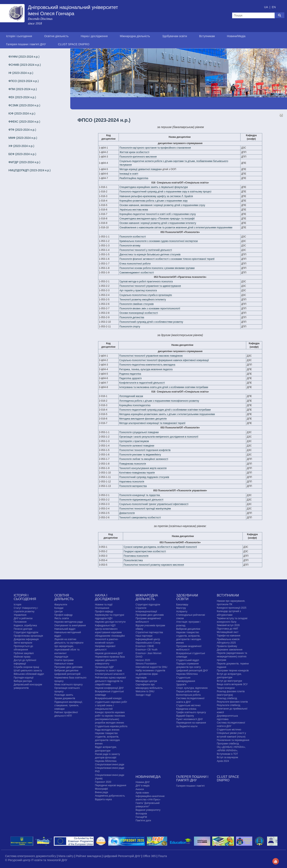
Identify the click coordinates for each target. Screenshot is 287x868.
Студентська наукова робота (111, 726)
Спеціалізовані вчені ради (109, 764)
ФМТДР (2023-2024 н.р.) (24, 162)
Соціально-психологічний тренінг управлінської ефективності (154, 504)
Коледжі (59, 608)
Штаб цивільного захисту (28, 671)
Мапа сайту (66, 856)
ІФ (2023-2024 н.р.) (21, 73)
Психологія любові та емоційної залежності (144, 459)
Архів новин (142, 793)
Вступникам (207, 36)
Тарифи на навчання (228, 636)
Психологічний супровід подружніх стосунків (144, 477)
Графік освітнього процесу (191, 712)
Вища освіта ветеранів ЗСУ (232, 684)
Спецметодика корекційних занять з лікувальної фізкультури (154, 187)
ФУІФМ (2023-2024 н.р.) (24, 57)
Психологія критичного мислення (138, 157)
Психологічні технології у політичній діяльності (146, 250)
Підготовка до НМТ (227, 629)
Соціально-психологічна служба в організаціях (146, 295)
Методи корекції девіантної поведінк (140, 169)
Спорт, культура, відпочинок (192, 688)
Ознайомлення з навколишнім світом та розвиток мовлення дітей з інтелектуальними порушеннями (176, 228)
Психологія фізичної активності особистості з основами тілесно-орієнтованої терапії (167, 259)
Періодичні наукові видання (110, 785)
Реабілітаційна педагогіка (134, 178)
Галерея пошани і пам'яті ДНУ (26, 44)
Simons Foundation (146, 664)
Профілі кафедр (63, 615)
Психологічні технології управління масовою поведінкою (151, 356)
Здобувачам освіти (174, 36)
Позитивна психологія (136, 556)
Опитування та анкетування (70, 625)
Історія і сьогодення (19, 36)
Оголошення (102, 608)
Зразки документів (65, 698)
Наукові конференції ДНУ (109, 688)
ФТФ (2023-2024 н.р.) (22, 130)
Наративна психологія (132, 482)
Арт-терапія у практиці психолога (138, 290)
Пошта (162, 856)
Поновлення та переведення (233, 740)
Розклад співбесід (227, 698)
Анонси (140, 789)
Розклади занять (64, 695)
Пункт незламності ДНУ (189, 719)
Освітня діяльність (56, 36)
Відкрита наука (103, 799)
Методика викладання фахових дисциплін (143, 419)
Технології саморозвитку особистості (140, 518)
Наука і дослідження (94, 36)
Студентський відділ (188, 660)
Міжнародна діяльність (135, 36)
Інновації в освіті (129, 174)
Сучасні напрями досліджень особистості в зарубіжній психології (160, 547)
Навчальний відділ (65, 629)
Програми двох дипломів (68, 667)
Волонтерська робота (188, 695)
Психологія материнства (133, 486)
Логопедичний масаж (131, 396)
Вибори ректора (23, 681)
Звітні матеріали (23, 643)
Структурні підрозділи (26, 632)
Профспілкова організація (28, 636)
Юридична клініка (186, 709)
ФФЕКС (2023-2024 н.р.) (24, 122)
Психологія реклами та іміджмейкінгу (140, 455)
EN (274, 7)
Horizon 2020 (143, 660)
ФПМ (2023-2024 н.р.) (23, 89)
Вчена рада (101, 792)
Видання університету (148, 810)
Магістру (181, 608)
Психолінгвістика (133, 560)
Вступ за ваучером (227, 757)
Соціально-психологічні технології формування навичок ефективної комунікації (164, 360)
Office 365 (150, 856)
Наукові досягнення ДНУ (109, 653)
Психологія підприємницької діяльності (141, 500)
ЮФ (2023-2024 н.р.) (22, 113)
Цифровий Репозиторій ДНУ (122, 856)
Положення (20, 622)
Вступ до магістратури (229, 681)
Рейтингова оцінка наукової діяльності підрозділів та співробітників (110, 681)
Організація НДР (104, 667)
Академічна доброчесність (110, 796)
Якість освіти (62, 618)
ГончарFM (141, 817)
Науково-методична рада (68, 622)
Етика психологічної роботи (135, 264)
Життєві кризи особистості (134, 152)
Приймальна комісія (228, 639)
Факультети (61, 605)
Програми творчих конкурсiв (233, 671)
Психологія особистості (133, 237)
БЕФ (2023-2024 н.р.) (22, 154)
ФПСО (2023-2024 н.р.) (24, 81)
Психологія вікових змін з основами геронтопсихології (150, 308)
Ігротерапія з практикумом (134, 441)
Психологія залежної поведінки (137, 446)
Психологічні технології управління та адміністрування (150, 286)
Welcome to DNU (145, 691)
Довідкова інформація (26, 639)
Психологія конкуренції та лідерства (140, 495)
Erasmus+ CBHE (145, 646)
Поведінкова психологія (133, 464)
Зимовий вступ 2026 (228, 625)
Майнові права (22, 657)
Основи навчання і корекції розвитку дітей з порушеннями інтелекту (158, 223)
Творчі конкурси (226, 688)
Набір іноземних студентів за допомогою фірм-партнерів (150, 674)
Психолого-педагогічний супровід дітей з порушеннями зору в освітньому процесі (165, 192)
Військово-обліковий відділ (29, 674)
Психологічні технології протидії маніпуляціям (145, 509)
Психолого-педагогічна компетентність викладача (147, 365)
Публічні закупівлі (24, 653)
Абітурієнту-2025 (226, 643)
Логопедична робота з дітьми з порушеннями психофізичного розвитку (159, 401)
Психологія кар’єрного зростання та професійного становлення (155, 148)
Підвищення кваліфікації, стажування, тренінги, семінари (68, 705)
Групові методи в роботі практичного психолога (146, 281)
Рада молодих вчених (107, 730)
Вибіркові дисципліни (66, 671)
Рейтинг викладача (89, 856)
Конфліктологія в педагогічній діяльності (142, 383)
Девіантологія (127, 513)
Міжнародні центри (146, 681)
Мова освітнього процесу (68, 685)
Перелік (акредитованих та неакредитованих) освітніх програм (232, 657)
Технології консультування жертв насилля (143, 468)
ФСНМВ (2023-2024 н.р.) (25, 65)
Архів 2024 (223, 761)
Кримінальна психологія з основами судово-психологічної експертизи (159, 241)
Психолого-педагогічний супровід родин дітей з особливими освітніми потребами (165, 410)
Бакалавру (182, 605)
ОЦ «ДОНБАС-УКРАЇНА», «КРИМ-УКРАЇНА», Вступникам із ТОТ (231, 750)
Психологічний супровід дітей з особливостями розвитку (151, 322)
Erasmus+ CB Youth (146, 650)
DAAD (139, 657)
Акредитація (61, 657)
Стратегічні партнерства (149, 632)
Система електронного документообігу (31, 856)
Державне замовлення (230, 650)
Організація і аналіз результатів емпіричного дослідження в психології (159, 437)
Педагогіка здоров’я (130, 378)
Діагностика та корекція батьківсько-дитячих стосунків (150, 254)
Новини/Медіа (236, 36)
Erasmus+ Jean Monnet (148, 653)
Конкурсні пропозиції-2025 (232, 608)
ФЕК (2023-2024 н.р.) (22, 97)
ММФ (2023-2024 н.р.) (23, 138)
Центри (58, 611)
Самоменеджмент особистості (137, 273)
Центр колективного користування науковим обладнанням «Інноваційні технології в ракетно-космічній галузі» (110, 636)
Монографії (101, 789)
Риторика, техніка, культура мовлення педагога (146, 369)
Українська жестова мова (134, 210)
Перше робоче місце (188, 691)
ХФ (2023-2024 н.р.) (21, 146)
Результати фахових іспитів (232, 702)
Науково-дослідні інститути (110, 622)
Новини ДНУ (143, 782)
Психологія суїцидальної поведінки (139, 432)
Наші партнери (144, 636)
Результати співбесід (228, 705)
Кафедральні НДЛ (105, 625)
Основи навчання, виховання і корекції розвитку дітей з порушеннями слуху (162, 205)
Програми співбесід (228, 744)
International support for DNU (151, 667)
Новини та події (104, 605)
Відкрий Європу (185, 716)
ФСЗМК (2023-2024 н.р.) (24, 105)
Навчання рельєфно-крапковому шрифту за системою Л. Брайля (156, 196)
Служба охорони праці (26, 667)
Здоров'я (181, 685)
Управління (20, 615)
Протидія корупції (23, 678)
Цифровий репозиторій (67, 674)
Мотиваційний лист (227, 632)
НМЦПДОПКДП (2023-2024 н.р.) (30, 170)
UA (266, 7)
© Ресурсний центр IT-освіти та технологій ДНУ (36, 860)
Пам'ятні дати (143, 821)
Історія (17, 605)
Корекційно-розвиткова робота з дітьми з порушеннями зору (153, 201)
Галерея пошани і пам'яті (190, 786)
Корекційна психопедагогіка (135, 405)
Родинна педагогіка (130, 374)
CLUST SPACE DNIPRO (74, 44)
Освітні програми (64, 660)
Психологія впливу (130, 246)
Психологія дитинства (132, 317)
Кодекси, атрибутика (25, 625)
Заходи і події (143, 695)
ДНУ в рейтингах (23, 618)
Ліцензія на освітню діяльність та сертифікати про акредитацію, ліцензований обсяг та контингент (69, 646)
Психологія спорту (130, 327)
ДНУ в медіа (142, 786)
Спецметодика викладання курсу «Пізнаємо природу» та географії (157, 219)
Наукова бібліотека (106, 761)
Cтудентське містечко (188, 705)
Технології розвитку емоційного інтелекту (143, 300)
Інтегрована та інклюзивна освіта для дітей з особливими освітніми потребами (164, 387)
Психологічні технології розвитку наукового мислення (154, 565)
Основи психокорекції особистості (139, 313)
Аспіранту (182, 611)
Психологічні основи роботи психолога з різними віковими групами (157, 268)
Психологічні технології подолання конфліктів (145, 450)
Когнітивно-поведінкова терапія (137, 473)
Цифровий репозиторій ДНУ (192, 671)
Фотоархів (141, 814)
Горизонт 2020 (103, 782)
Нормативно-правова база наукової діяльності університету (110, 660)
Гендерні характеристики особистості (145, 551)
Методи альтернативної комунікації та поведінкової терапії (152, 423)
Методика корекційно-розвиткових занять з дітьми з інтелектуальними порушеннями (167, 414)
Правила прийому (227, 646)
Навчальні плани (64, 664)
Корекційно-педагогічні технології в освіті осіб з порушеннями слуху (158, 214)
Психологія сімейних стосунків (136, 304)
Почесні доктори (23, 629)
